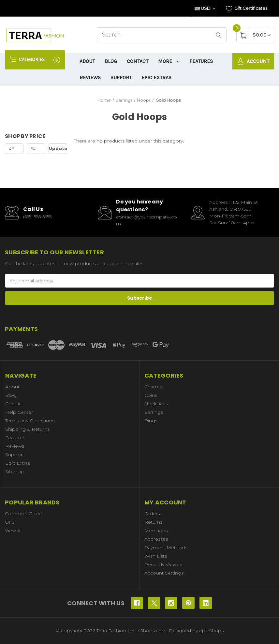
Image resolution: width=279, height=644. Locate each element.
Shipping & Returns (27, 429)
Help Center (19, 412)
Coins (151, 395)
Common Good (23, 514)
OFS (10, 522)
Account (253, 61)
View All (14, 531)
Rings (151, 421)
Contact (138, 61)
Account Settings (164, 573)
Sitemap (15, 472)
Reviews (90, 77)
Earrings (154, 412)
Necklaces (156, 404)
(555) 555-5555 (37, 217)
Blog (111, 61)
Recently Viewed (163, 564)
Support (121, 77)
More (169, 61)
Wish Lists (156, 556)
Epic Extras (156, 77)
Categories (35, 60)
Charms (153, 387)
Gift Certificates (247, 9)
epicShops (211, 631)
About (87, 61)
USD (205, 8)
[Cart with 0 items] (262, 35)
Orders (152, 514)
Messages (156, 531)
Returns (153, 522)
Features (201, 61)
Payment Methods (166, 547)
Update (58, 149)
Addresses (156, 539)
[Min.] (14, 149)
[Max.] (36, 149)
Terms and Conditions (30, 421)
